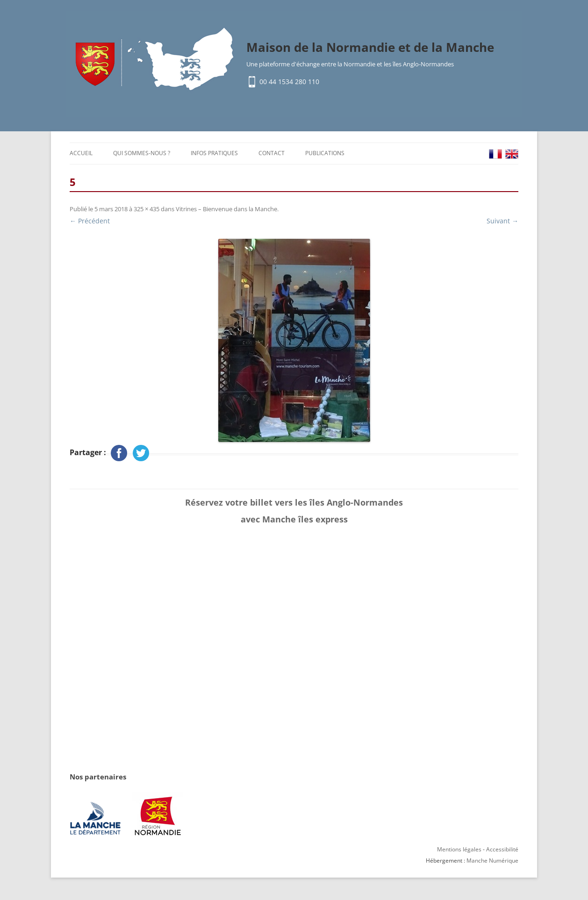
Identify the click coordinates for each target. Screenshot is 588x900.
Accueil (81, 153)
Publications (325, 153)
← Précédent (90, 221)
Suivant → (502, 221)
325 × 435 (147, 209)
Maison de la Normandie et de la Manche (370, 47)
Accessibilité (502, 849)
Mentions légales (459, 849)
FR (495, 154)
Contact (272, 153)
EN (512, 154)
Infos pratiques (214, 153)
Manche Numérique (492, 861)
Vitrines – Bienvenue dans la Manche (226, 209)
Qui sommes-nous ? (142, 153)
